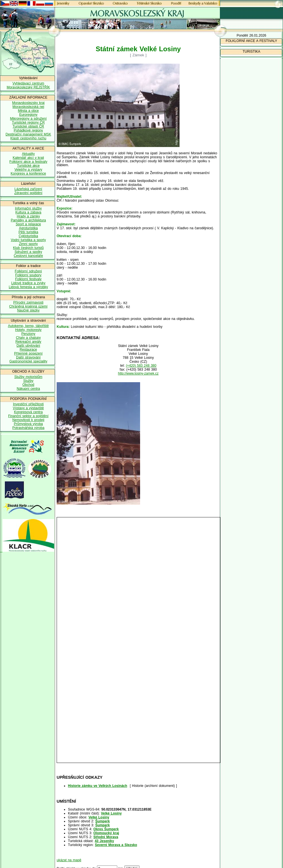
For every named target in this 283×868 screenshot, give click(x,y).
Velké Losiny (111, 813)
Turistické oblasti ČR (28, 126)
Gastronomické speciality (28, 361)
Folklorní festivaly (28, 279)
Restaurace (28, 350)
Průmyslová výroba (28, 424)
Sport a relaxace (28, 224)
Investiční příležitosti (28, 404)
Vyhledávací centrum (28, 83)
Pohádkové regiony (28, 130)
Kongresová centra (28, 412)
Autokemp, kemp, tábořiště (28, 326)
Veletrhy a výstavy (28, 170)
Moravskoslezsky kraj (28, 103)
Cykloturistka (28, 236)
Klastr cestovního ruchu (28, 138)
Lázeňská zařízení (28, 189)
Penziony (28, 334)
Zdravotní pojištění (28, 193)
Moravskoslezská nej (28, 107)
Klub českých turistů (28, 248)
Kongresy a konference (28, 173)
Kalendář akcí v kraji (28, 158)
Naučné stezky (28, 310)
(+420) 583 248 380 (141, 366)
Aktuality (28, 154)
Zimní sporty (28, 244)
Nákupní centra (28, 389)
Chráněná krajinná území (28, 306)
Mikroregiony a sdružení (28, 119)
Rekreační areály (28, 342)
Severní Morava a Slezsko (116, 845)
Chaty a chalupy (28, 338)
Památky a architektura (28, 220)
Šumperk (102, 821)
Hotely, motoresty (28, 330)
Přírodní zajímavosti (28, 302)
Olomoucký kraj (106, 833)
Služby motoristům (28, 377)
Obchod (28, 385)
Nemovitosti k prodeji (28, 420)
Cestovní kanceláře (28, 256)
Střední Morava (106, 837)
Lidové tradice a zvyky (28, 283)
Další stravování (28, 357)
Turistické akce (28, 166)
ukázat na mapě (69, 860)
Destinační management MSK (28, 134)
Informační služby (28, 208)
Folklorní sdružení (28, 271)
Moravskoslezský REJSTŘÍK (28, 87)
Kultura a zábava (28, 212)
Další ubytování (28, 346)
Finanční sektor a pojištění (28, 416)
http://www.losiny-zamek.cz (138, 373)
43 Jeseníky (104, 841)
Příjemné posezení (28, 353)
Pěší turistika (28, 232)
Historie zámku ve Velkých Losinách (98, 786)
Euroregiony (28, 115)
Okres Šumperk (106, 829)
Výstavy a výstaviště (28, 408)
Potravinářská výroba (28, 428)
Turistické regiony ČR (28, 123)
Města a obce (28, 111)
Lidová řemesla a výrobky (28, 287)
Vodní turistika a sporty (28, 240)
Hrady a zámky (28, 216)
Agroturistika (28, 228)
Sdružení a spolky (28, 252)
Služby (28, 381)
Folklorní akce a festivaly (28, 162)
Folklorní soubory (28, 275)
